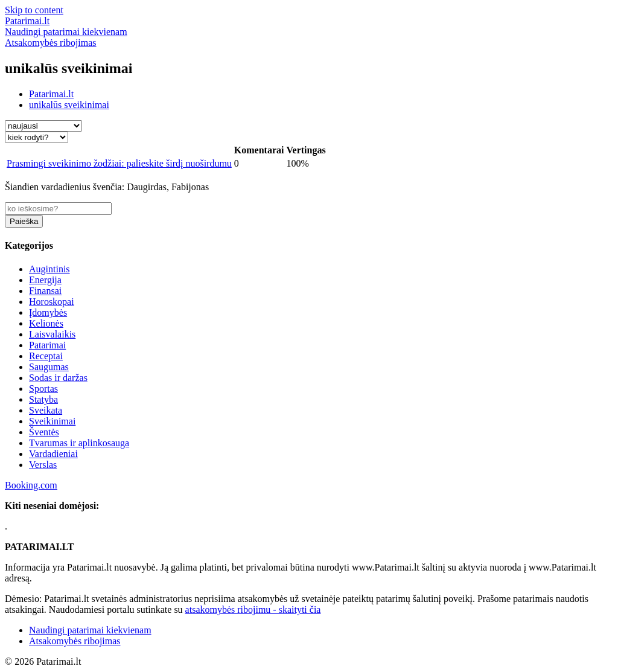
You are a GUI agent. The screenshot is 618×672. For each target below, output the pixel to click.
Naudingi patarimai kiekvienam (90, 630)
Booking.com (31, 485)
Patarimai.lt (51, 94)
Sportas (43, 389)
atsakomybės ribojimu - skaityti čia (253, 610)
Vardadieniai (53, 454)
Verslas (43, 465)
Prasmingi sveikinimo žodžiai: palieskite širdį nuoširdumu (119, 163)
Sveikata (46, 410)
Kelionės (46, 323)
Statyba (43, 399)
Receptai (46, 356)
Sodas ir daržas (58, 378)
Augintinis (49, 269)
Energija (45, 280)
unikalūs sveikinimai (69, 105)
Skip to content (34, 10)
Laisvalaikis (52, 334)
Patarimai (47, 345)
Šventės (44, 432)
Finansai (45, 291)
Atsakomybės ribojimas (75, 641)
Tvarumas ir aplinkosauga (79, 443)
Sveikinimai (52, 421)
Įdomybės (48, 312)
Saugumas (49, 367)
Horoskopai (52, 302)
